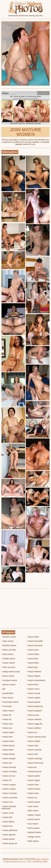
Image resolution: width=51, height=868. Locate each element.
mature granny (8, 839)
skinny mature (33, 828)
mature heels (33, 637)
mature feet (7, 817)
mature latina (33, 663)
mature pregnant (34, 711)
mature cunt (7, 802)
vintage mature (33, 837)
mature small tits (34, 750)
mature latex (32, 659)
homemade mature (10, 702)
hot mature (7, 706)
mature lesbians (34, 672)
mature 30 (6, 715)
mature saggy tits (34, 724)
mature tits (32, 767)
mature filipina (8, 822)
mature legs (32, 667)
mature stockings (34, 758)
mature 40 (6, 719)
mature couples (8, 789)
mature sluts (32, 746)
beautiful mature (9, 645)
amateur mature (9, 637)
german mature (8, 685)
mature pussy (33, 715)
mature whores (33, 789)
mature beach (8, 741)
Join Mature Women (26, 132)
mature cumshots (9, 798)
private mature (33, 819)
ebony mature (8, 676)
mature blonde (8, 754)
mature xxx (32, 798)
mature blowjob (8, 758)
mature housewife (35, 641)
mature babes (8, 732)
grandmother (7, 693)
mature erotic (8, 813)
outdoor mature (34, 815)
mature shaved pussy (36, 737)
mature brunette (9, 767)
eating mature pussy (11, 672)
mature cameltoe (9, 771)
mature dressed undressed (9, 808)
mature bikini (7, 750)
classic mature (8, 663)
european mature (9, 680)
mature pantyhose (35, 706)
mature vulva (33, 785)
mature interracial (35, 645)
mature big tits (8, 746)
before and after (9, 650)
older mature (33, 811)
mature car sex (8, 776)
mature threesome (35, 763)
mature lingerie (33, 676)
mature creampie (9, 793)
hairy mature (7, 698)
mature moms (33, 689)
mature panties (33, 702)
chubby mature (8, 659)
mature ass (7, 728)
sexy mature (32, 824)
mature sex (32, 732)
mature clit (6, 780)
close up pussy (8, 667)
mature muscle (33, 693)
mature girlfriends (9, 830)
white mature (33, 841)
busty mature (7, 654)
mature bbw (7, 737)
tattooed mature (34, 832)
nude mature (33, 806)
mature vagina (33, 780)
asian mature (7, 641)
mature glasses (8, 835)
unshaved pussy (34, 771)
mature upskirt (33, 776)
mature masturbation (36, 680)
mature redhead (34, 719)
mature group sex (9, 843)
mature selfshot (34, 728)
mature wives (33, 793)
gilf (3, 689)
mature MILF (33, 685)
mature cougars (9, 785)
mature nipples (33, 698)
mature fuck (7, 826)
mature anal (7, 724)
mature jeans (33, 650)
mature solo (32, 754)
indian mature (8, 711)
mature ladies (33, 654)
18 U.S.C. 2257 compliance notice (33, 861)
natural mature (33, 802)
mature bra (7, 763)
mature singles (33, 741)
